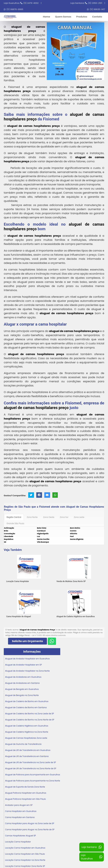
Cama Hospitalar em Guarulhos (21, 811)
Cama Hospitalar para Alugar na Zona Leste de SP (30, 823)
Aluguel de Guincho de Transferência (23, 744)
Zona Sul (64, 517)
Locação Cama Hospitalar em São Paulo (25, 854)
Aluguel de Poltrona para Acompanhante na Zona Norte (32, 781)
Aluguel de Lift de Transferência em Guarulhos (28, 750)
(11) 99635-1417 (97, 9)
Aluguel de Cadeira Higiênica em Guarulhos (76, 616)
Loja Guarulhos (92, 857)
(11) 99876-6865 (15, 9)
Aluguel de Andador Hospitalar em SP (23, 665)
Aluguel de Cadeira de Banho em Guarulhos (27, 701)
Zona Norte (32, 517)
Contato (97, 17)
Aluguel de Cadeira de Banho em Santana (26, 707)
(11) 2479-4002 (31, 3)
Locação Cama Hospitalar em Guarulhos (25, 848)
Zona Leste (79, 517)
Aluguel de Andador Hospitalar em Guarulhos (27, 658)
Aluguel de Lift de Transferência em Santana (27, 756)
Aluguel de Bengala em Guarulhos (22, 689)
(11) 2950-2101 (95, 3)
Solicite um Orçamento (27, 641)
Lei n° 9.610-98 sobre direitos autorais (49, 635)
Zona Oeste (49, 517)
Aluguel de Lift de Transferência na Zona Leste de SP (31, 762)
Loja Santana (92, 847)
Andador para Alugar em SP (19, 805)
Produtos (82, 17)
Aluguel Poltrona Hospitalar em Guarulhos (26, 793)
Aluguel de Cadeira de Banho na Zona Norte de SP (30, 719)
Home (46, 17)
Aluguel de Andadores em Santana (22, 683)
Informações (32, 651)
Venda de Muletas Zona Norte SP (71, 581)
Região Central (14, 517)
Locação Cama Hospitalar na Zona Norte (25, 860)
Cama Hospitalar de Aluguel (19, 616)
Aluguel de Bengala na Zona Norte (22, 695)
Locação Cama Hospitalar (18, 581)
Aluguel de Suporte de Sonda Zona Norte (25, 787)
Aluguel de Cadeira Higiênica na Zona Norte (27, 732)
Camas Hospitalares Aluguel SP (21, 835)
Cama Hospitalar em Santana (20, 817)
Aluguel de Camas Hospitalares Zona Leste (26, 738)
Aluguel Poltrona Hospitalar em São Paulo (25, 799)
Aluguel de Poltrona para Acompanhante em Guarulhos (33, 774)
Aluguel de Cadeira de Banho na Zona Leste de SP (30, 713)
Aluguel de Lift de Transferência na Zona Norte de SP (31, 768)
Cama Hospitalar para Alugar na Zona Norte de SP (30, 829)
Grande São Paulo (15, 523)
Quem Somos (63, 17)
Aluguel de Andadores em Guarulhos (23, 677)
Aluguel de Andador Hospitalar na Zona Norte (27, 671)
